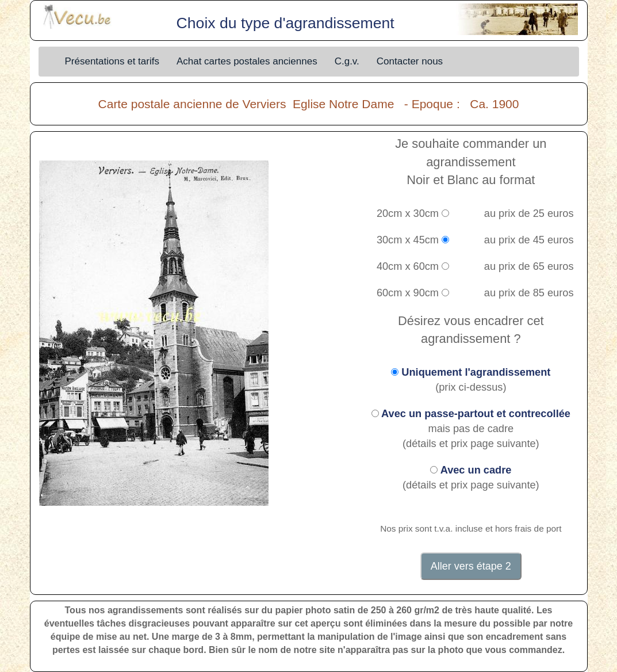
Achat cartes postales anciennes (247, 61)
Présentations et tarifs (112, 61)
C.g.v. (347, 61)
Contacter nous (410, 61)
